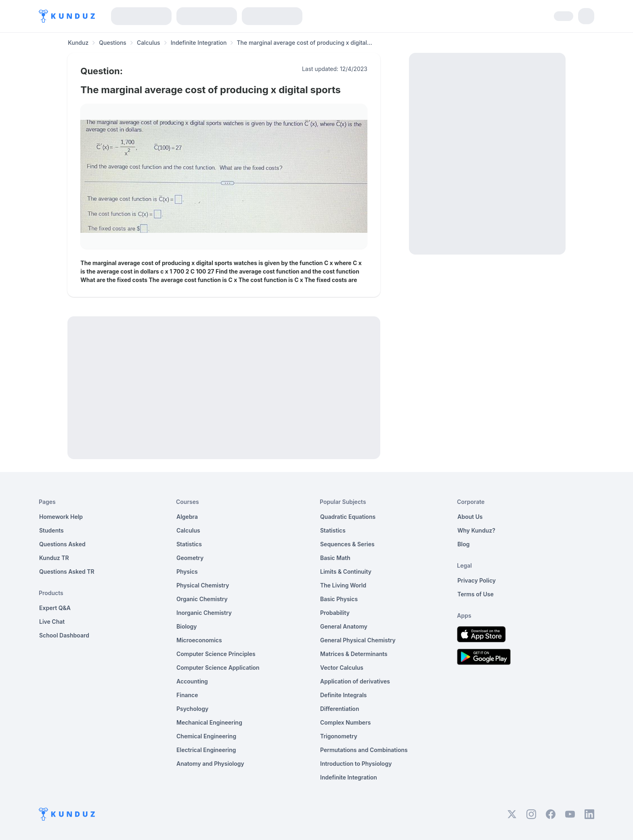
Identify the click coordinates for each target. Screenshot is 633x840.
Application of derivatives (355, 681)
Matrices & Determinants (354, 654)
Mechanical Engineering (209, 722)
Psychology (192, 709)
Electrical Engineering (206, 750)
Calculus (149, 43)
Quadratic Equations (348, 517)
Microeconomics (199, 640)
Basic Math (335, 558)
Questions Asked (62, 544)
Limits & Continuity (346, 571)
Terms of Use (476, 594)
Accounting (192, 681)
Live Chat (52, 622)
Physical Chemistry (203, 585)
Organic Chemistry (202, 599)
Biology (187, 626)
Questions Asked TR (67, 571)
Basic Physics (339, 599)
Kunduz (78, 43)
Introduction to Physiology (356, 764)
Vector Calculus (342, 668)
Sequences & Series (347, 544)
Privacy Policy (477, 580)
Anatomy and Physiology (210, 764)
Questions (113, 43)
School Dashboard (64, 635)
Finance (187, 695)
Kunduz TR (54, 558)
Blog (463, 544)
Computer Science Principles (216, 654)
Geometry (190, 558)
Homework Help (61, 517)
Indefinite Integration (199, 43)
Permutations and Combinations (364, 750)
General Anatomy (344, 626)
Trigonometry (339, 736)
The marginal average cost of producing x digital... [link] (304, 43)
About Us (470, 517)
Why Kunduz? (476, 530)
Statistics (189, 544)
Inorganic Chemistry (204, 613)
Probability (335, 613)
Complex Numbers (345, 722)
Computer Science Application (218, 668)
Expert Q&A (55, 608)
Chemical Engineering (206, 736)
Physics (187, 571)
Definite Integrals (344, 695)
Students (51, 530)
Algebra (187, 517)
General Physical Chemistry (358, 640)
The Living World (343, 585)
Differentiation (340, 709)
